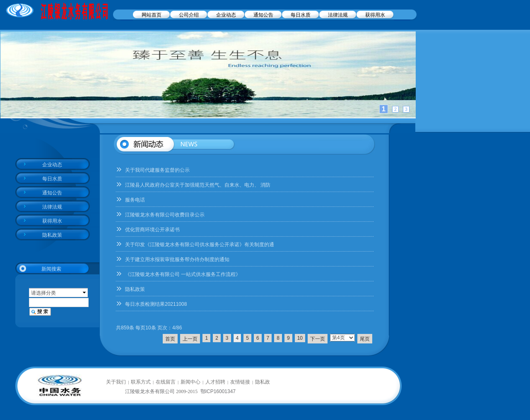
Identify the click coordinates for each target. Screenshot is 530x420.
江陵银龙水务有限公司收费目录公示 (165, 215)
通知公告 (263, 15)
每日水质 (301, 15)
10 (300, 338)
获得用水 (375, 15)
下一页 (318, 339)
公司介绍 (189, 15)
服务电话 (135, 200)
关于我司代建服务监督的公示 (157, 170)
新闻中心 (190, 382)
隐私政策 (135, 289)
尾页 (365, 339)
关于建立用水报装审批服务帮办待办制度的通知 (177, 259)
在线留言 (166, 382)
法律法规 (338, 15)
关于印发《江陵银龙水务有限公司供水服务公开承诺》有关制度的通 (200, 245)
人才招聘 (215, 382)
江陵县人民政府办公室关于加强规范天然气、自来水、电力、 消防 (198, 185)
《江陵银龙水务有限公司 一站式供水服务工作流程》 (183, 274)
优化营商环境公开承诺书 (152, 230)
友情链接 (240, 382)
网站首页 (152, 15)
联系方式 (141, 382)
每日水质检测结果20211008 (156, 304)
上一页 (190, 339)
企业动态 (226, 15)
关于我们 (116, 382)
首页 (170, 339)
